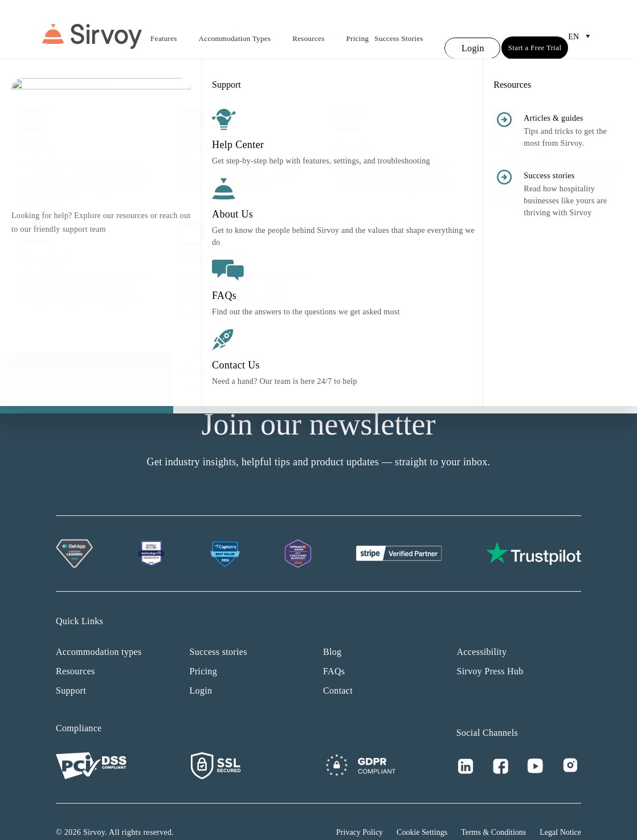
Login (201, 669)
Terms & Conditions (493, 811)
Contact (338, 669)
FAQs (334, 650)
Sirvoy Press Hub (490, 650)
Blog (332, 631)
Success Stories (399, 28)
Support (71, 669)
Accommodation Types (243, 30)
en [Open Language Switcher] (581, 26)
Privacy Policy (360, 811)
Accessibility (482, 631)
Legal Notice (560, 811)
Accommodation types (99, 631)
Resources (316, 30)
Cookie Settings (422, 811)
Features (172, 30)
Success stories (219, 631)
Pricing (358, 28)
